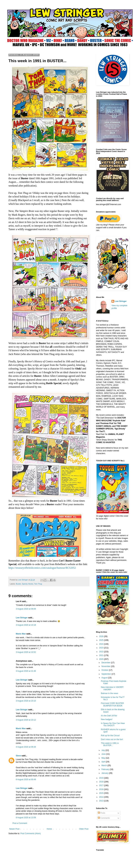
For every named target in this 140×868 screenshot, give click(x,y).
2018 (102, 782)
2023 (102, 648)
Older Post (84, 829)
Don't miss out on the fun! (112, 739)
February (106, 769)
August (105, 678)
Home (49, 829)
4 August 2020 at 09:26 (26, 747)
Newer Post (14, 829)
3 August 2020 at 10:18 (26, 625)
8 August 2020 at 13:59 (26, 818)
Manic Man (21, 634)
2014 (102, 797)
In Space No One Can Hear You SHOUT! (113, 724)
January (105, 773)
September (106, 674)
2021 (102, 655)
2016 (102, 789)
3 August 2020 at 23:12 (26, 720)
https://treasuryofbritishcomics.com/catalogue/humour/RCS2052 (42, 568)
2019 (102, 778)
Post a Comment (20, 823)
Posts (102, 813)
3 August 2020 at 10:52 (26, 652)
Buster (18, 584)
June (104, 754)
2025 (102, 640)
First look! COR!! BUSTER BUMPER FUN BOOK (112, 704)
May (104, 758)
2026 (102, 636)
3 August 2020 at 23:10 (26, 701)
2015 (102, 793)
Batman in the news (109, 693)
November (106, 666)
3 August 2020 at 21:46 (26, 671)
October (105, 670)
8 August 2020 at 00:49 (26, 779)
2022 (102, 652)
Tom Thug (38, 584)
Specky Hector (28, 584)
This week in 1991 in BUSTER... (110, 744)
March (104, 765)
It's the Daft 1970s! (109, 716)
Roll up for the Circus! (110, 736)
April (104, 762)
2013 (102, 801)
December (106, 663)
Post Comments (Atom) (31, 833)
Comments (104, 818)
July (103, 750)
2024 (102, 644)
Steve (18, 756)
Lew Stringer (22, 618)
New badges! (107, 719)
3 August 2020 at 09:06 (26, 609)
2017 (102, 785)
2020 (102, 659)
